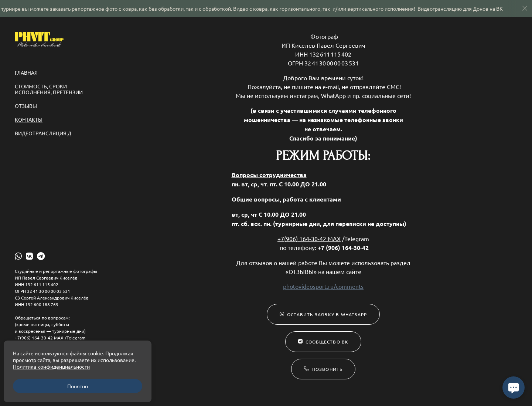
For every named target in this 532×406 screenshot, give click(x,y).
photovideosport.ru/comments (323, 286)
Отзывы (26, 106)
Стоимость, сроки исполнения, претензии (49, 89)
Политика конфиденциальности (51, 366)
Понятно (78, 386)
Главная (26, 72)
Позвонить (323, 369)
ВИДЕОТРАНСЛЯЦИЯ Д (43, 133)
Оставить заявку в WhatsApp (323, 314)
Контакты (29, 119)
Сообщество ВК (323, 342)
